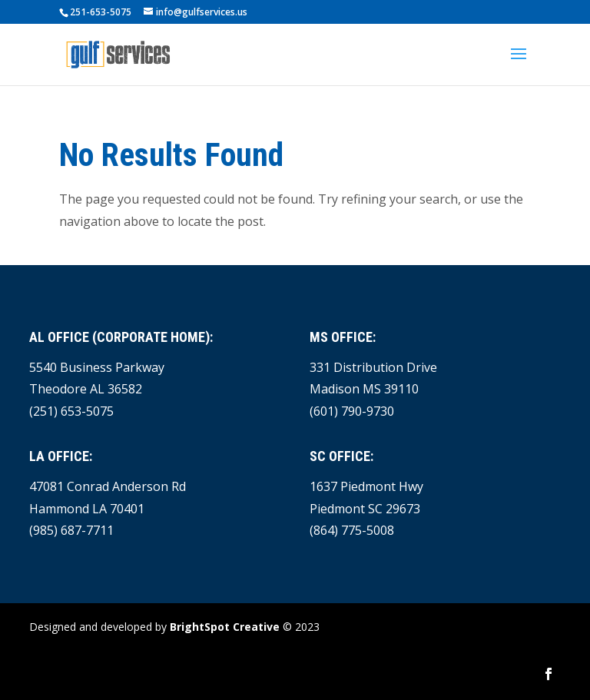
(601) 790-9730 (352, 411)
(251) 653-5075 (71, 411)
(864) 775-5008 (352, 530)
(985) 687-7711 (71, 530)
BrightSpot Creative (225, 627)
